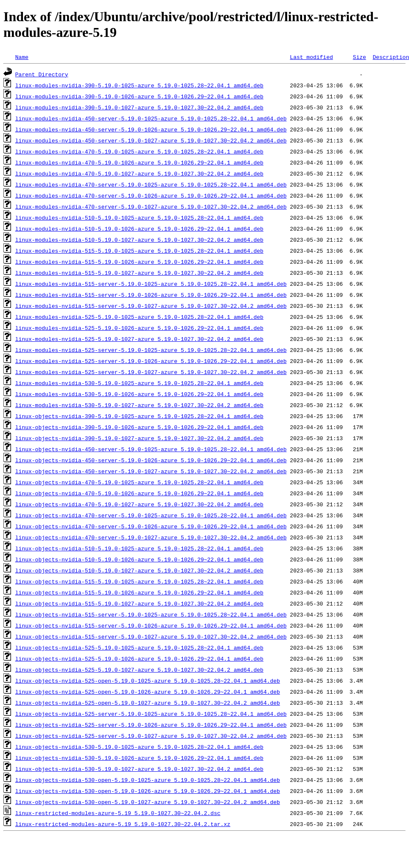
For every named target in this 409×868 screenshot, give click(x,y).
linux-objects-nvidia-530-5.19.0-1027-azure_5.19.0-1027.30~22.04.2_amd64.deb (139, 769)
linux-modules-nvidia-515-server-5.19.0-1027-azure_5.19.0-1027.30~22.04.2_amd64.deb (151, 306)
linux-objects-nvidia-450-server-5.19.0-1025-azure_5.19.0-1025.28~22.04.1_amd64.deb (151, 449)
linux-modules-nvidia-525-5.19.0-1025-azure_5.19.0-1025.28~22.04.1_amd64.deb (139, 317)
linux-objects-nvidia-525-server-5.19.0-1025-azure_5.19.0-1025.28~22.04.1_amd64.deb (151, 714)
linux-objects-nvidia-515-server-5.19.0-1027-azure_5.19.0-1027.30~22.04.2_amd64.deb (151, 636)
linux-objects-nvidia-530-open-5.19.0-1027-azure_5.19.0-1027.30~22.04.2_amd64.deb (148, 802)
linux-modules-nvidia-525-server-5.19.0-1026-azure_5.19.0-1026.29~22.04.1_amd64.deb (151, 361)
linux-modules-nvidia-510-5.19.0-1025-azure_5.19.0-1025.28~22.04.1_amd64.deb (139, 218)
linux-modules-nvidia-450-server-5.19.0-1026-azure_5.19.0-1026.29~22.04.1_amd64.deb (151, 129)
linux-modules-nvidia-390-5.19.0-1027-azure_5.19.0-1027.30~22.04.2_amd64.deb (139, 107)
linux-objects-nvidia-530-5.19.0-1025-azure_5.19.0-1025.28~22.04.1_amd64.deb (139, 747)
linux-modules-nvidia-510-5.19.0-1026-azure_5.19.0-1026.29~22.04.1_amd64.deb (139, 229)
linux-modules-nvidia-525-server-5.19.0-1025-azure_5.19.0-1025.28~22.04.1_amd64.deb (151, 350)
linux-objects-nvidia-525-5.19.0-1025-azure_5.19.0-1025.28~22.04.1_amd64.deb (139, 648)
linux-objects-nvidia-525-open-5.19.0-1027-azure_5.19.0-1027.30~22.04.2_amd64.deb (148, 703)
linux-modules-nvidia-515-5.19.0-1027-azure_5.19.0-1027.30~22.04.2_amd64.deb (139, 273)
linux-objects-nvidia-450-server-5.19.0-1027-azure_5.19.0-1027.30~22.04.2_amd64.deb (151, 471)
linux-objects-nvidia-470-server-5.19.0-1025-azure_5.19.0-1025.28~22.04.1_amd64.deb (151, 515)
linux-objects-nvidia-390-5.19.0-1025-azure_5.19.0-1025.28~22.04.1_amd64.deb (139, 416)
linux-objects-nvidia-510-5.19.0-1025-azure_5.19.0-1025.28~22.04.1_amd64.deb (139, 548)
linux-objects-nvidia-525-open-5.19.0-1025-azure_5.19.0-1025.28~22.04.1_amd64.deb (148, 681)
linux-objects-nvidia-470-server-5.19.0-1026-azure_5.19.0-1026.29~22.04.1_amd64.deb (151, 526)
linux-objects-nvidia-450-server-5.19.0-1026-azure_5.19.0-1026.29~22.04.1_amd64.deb (151, 460)
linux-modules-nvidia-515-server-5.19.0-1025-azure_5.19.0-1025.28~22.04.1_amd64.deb (151, 284)
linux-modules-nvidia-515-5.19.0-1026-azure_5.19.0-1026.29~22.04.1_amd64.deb (139, 262)
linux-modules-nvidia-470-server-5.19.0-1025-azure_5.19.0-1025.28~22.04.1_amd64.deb (151, 184)
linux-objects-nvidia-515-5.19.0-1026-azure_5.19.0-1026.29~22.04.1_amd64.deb (139, 592)
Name (22, 57)
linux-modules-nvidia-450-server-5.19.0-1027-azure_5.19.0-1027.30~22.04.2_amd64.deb (151, 140)
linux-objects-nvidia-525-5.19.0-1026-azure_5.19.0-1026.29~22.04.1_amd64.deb (139, 659)
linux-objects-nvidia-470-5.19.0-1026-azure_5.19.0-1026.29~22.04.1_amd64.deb (139, 493)
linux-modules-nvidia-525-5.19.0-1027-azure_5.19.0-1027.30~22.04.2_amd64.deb (139, 339)
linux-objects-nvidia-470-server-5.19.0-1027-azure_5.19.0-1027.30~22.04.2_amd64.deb (151, 537)
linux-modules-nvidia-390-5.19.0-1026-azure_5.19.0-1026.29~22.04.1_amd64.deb (139, 96)
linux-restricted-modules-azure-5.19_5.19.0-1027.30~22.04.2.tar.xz (123, 824)
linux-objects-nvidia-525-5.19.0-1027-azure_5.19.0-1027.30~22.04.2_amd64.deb (139, 670)
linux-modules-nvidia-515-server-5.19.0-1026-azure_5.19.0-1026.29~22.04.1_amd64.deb (151, 295)
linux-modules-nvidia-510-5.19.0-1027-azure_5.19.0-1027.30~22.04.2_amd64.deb (139, 240)
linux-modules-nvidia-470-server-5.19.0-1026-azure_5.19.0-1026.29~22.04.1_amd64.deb (151, 195)
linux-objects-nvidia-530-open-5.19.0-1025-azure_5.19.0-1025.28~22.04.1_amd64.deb (148, 780)
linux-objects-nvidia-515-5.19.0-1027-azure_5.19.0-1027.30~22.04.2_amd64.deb (139, 603)
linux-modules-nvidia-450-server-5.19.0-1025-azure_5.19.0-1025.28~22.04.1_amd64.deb (151, 118)
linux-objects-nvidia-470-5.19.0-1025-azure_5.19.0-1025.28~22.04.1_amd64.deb (139, 482)
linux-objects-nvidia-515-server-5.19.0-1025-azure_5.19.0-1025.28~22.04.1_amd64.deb (151, 614)
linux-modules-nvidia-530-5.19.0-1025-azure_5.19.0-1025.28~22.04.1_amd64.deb (139, 383)
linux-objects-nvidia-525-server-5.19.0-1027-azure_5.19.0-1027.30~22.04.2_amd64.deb (151, 736)
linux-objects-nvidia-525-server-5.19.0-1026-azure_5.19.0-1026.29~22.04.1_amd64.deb (151, 725)
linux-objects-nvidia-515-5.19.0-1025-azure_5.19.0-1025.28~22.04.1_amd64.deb (139, 581)
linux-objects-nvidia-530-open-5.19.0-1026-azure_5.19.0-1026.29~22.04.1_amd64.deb (148, 791)
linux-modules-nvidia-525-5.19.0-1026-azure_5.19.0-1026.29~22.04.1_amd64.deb (139, 328)
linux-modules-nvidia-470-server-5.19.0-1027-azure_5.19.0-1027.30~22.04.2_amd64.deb (151, 207)
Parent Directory (42, 74)
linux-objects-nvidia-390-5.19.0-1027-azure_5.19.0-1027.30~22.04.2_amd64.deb (139, 438)
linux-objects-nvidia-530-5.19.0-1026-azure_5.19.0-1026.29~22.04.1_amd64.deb (139, 758)
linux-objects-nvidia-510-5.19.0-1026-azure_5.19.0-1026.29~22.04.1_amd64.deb (139, 559)
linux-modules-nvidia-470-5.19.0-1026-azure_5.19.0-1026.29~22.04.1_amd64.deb (139, 162)
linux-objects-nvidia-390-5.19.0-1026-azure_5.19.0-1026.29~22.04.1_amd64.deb (139, 427)
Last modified (311, 57)
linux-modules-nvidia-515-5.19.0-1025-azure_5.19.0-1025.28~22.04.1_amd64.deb (139, 251)
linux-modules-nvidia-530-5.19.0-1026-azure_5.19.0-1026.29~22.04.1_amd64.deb (139, 394)
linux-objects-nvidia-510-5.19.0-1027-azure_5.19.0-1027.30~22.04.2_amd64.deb (139, 570)
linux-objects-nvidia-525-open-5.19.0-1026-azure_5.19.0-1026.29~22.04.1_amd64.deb (148, 692)
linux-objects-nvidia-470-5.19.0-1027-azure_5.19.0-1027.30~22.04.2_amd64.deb (139, 504)
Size (359, 57)
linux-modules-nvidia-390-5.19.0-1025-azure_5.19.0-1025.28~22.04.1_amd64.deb (139, 85)
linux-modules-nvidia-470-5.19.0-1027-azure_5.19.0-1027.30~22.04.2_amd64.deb (139, 173)
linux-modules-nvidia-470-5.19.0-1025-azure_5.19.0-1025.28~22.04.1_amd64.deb (139, 151)
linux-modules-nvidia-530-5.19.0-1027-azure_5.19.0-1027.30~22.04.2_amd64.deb (139, 405)
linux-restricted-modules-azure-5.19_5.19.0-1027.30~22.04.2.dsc (118, 813)
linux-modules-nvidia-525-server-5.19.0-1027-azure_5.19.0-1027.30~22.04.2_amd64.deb (151, 372)
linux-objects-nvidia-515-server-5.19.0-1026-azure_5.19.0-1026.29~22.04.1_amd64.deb (151, 625)
